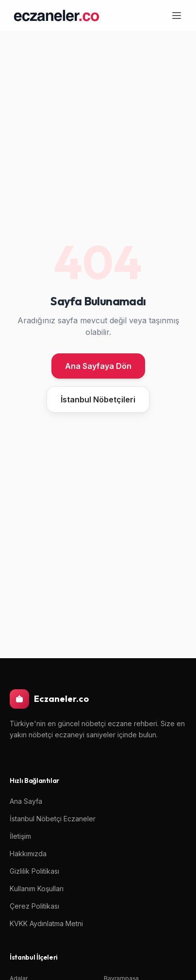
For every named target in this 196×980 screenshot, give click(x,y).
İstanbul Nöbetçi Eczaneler (53, 819)
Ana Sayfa (26, 801)
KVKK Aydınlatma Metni (46, 923)
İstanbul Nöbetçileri (98, 399)
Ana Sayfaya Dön (98, 366)
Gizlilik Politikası (34, 871)
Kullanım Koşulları (37, 889)
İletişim (20, 836)
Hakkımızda (28, 854)
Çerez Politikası (34, 906)
